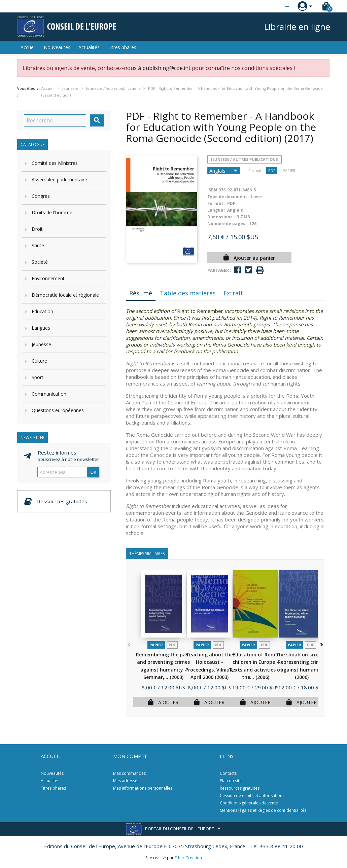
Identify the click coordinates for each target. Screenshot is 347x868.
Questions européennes (58, 410)
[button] (321, 643)
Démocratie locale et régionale (65, 295)
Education (42, 311)
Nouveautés (57, 47)
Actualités (89, 47)
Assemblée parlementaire (59, 179)
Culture (39, 361)
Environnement (48, 278)
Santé (38, 245)
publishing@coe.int (166, 68)
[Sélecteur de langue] (273, 6)
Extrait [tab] (233, 293)
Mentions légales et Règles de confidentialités (263, 810)
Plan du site (231, 781)
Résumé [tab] (141, 293)
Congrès (41, 196)
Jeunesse (41, 344)
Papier (289, 170)
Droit (37, 229)
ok (93, 472)
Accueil (28, 47)
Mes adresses (126, 781)
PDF (272, 170)
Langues (41, 328)
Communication (49, 394)
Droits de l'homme (52, 212)
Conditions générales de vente (249, 803)
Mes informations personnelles (143, 788)
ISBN (212, 190)
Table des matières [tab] (188, 293)
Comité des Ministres (55, 163)
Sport (38, 377)
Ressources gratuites (240, 788)
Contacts (228, 773)
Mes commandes (129, 773)
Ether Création (188, 858)
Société (40, 262)
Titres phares (122, 47)
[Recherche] (55, 120)
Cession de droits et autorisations (252, 795)
